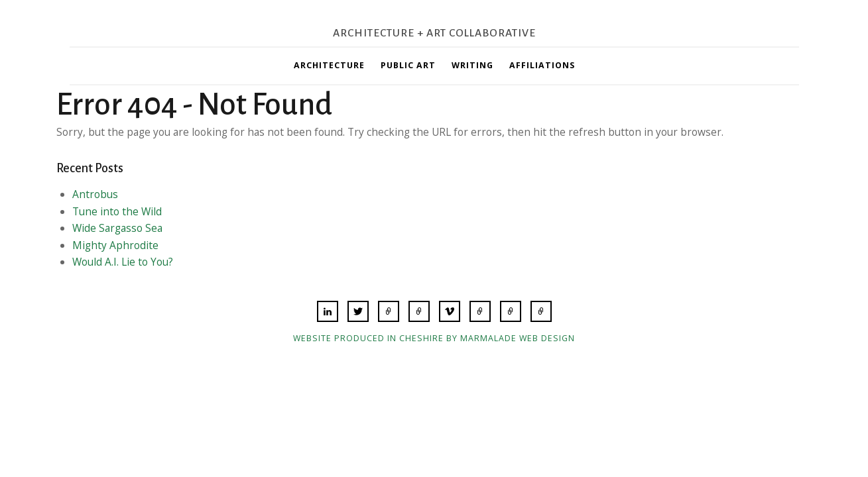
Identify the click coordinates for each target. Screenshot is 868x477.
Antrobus (95, 194)
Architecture (329, 65)
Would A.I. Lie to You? (123, 262)
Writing (472, 65)
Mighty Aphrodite (115, 245)
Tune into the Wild (117, 211)
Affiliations (542, 65)
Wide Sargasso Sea (117, 228)
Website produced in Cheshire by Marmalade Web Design (434, 338)
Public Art (408, 65)
